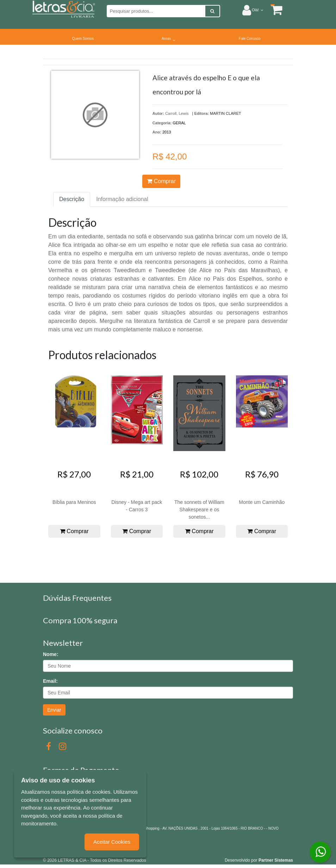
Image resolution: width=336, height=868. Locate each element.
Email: (50, 681)
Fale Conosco (250, 39)
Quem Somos (83, 39)
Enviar (54, 710)
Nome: (51, 654)
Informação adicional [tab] (122, 199)
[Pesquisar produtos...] (156, 11)
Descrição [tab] (72, 199)
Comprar (161, 181)
